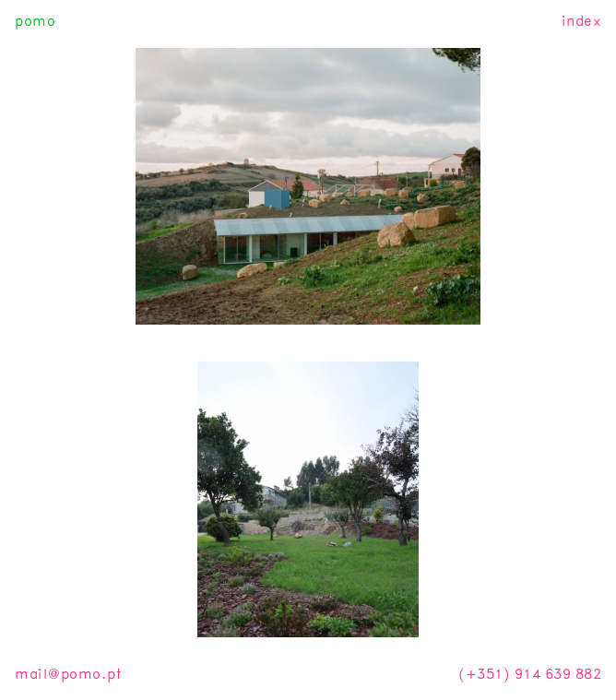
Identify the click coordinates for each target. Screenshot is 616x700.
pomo (35, 21)
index (582, 21)
